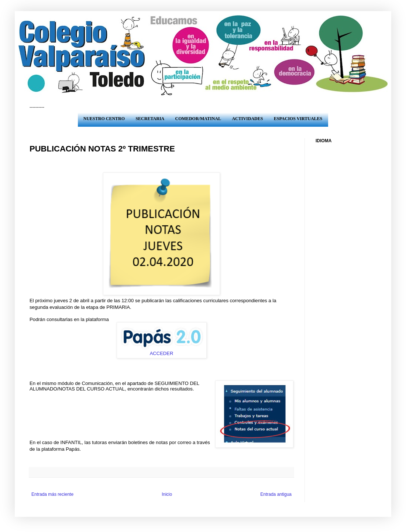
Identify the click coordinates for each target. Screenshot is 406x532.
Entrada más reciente (52, 494)
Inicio (167, 494)
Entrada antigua (276, 494)
